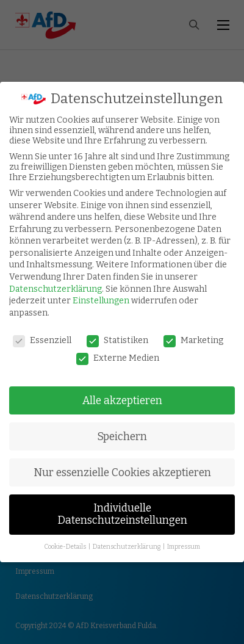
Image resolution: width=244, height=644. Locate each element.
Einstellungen (101, 301)
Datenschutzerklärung (56, 289)
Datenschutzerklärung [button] (127, 547)
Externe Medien (118, 358)
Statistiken (117, 340)
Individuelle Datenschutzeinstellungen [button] (122, 514)
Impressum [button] (184, 547)
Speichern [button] (122, 437)
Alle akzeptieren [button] (122, 401)
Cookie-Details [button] (66, 547)
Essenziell (42, 340)
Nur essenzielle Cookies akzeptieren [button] (122, 473)
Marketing (193, 340)
